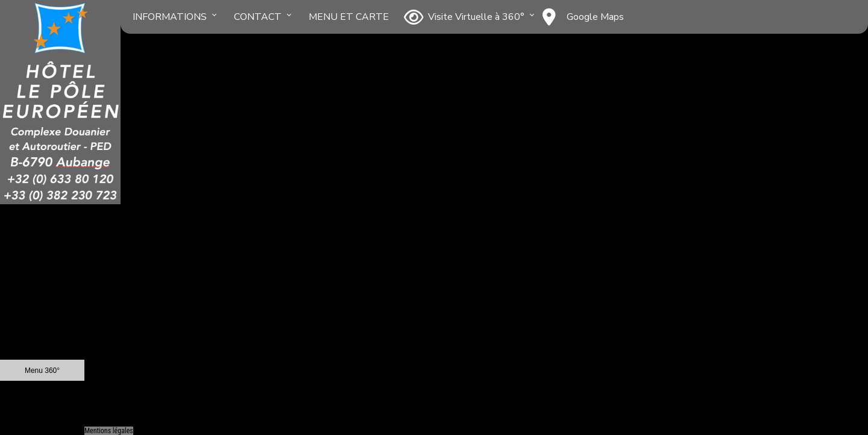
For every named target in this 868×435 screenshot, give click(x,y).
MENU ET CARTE (349, 17)
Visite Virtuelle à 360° (464, 17)
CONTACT (258, 17)
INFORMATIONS (170, 17)
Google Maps (583, 17)
